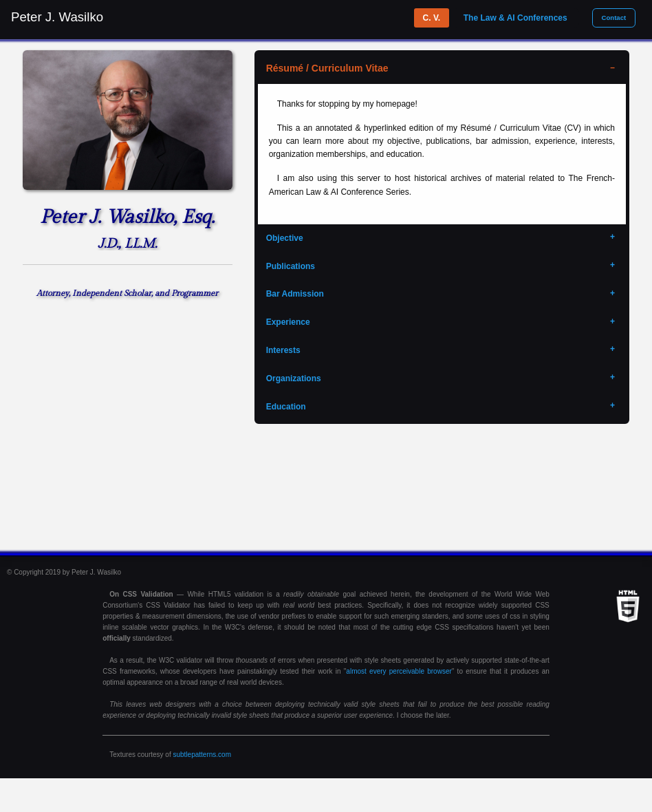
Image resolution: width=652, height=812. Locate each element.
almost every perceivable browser (399, 671)
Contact (613, 18)
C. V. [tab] (432, 18)
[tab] (442, 69)
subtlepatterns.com (202, 755)
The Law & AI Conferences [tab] (515, 18)
